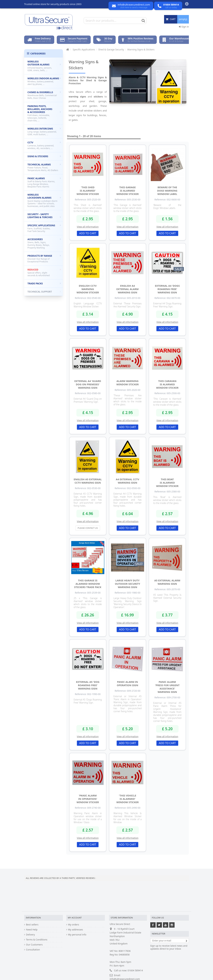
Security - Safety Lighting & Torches (44, 216)
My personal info (77, 935)
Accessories (44, 243)
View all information (88, 227)
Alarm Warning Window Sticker (127, 383)
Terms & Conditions (37, 940)
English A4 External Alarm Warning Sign (128, 289)
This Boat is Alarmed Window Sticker (167, 483)
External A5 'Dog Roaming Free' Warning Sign (88, 685)
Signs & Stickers (44, 156)
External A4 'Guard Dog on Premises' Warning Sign (88, 384)
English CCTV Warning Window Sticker (88, 289)
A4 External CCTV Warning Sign (127, 481)
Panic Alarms (44, 182)
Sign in (184, 27)
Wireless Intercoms (44, 131)
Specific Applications (44, 228)
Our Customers (34, 945)
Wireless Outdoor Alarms (44, 66)
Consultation (33, 950)
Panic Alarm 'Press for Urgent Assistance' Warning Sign (167, 687)
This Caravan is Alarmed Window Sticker (167, 384)
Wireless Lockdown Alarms (44, 200)
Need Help (32, 930)
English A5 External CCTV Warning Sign (88, 481)
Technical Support (44, 292)
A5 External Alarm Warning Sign (167, 582)
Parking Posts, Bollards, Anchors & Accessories (44, 113)
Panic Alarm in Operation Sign (127, 683)
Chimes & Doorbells (44, 95)
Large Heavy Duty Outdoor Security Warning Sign (127, 584)
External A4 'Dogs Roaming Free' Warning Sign (167, 289)
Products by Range (44, 259)
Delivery (30, 935)
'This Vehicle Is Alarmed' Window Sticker (127, 799)
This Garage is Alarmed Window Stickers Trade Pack (88, 584)
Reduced (44, 272)
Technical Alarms (44, 167)
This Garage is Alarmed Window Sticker (127, 191)
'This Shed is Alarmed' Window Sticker (88, 191)
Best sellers (32, 925)
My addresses (76, 930)
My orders (74, 925)
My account (75, 918)
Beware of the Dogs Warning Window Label (167, 191)
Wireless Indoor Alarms (44, 81)
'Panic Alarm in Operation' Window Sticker (88, 799)
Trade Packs (44, 283)
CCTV (44, 145)
